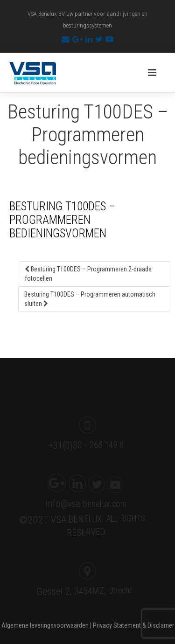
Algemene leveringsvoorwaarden (45, 625)
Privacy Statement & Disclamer (133, 625)
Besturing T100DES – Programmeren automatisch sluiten (90, 299)
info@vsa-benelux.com (84, 503)
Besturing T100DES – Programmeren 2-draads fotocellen (88, 274)
